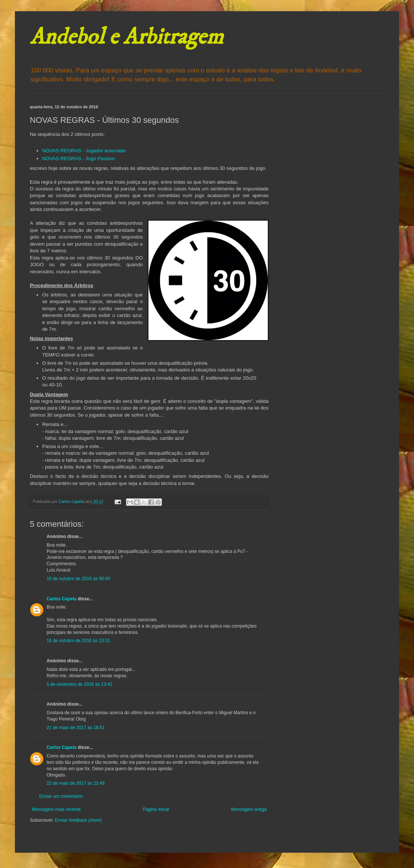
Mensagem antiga (249, 809)
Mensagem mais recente (56, 809)
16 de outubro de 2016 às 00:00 (78, 579)
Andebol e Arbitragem (126, 37)
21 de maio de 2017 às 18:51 (76, 728)
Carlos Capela (62, 599)
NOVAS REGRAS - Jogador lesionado (84, 151)
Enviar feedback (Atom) (78, 820)
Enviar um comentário (61, 796)
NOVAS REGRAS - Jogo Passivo (79, 158)
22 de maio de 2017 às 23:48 (76, 783)
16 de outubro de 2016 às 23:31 (78, 641)
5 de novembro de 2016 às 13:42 (79, 684)
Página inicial (156, 809)
